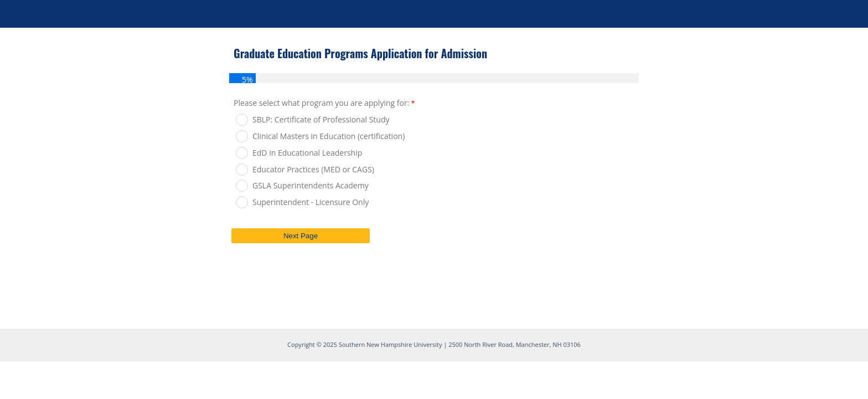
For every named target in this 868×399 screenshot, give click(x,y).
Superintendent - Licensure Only (311, 202)
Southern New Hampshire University (391, 344)
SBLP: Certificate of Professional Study (321, 119)
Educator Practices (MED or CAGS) (313, 169)
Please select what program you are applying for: (321, 103)
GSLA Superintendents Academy (311, 185)
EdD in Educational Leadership (307, 153)
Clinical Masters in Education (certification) (329, 136)
